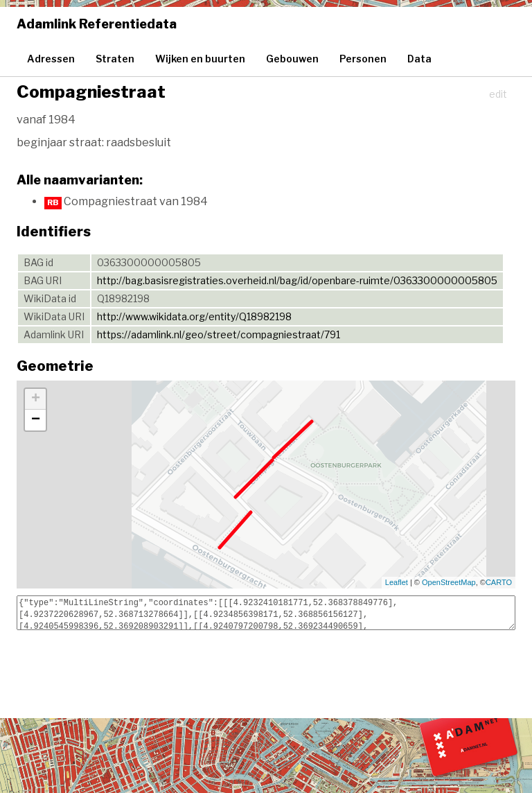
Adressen (51, 59)
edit (498, 94)
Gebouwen (292, 59)
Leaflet (397, 582)
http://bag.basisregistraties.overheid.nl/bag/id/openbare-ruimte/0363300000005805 (297, 280)
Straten (115, 59)
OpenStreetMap (449, 582)
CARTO (499, 582)
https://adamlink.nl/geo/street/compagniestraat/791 (219, 334)
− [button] (36, 420)
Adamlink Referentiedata (97, 24)
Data (419, 59)
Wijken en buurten (200, 59)
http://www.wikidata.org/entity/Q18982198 (194, 316)
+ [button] (36, 399)
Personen (363, 59)
